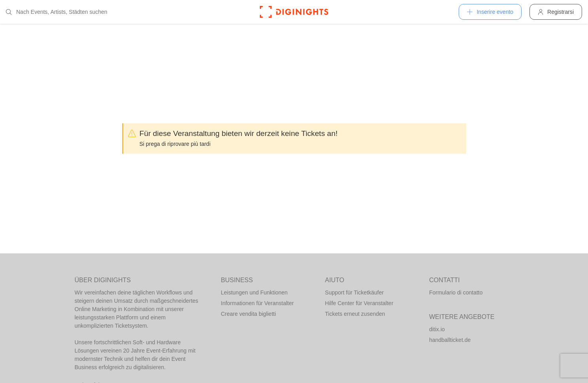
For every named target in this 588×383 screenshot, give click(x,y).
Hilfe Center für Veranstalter (359, 303)
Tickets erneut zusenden (355, 314)
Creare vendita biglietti (249, 314)
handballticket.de (450, 340)
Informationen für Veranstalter (257, 303)
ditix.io (437, 329)
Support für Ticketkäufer (355, 292)
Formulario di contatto (456, 292)
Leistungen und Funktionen (254, 292)
